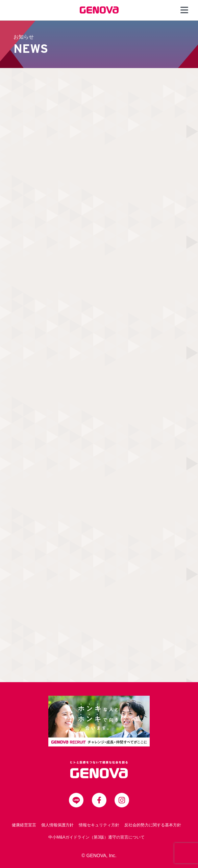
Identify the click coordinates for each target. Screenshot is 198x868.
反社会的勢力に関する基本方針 (153, 825)
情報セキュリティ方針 (99, 825)
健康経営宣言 (24, 825)
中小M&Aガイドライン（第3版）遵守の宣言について (96, 837)
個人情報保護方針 (57, 825)
